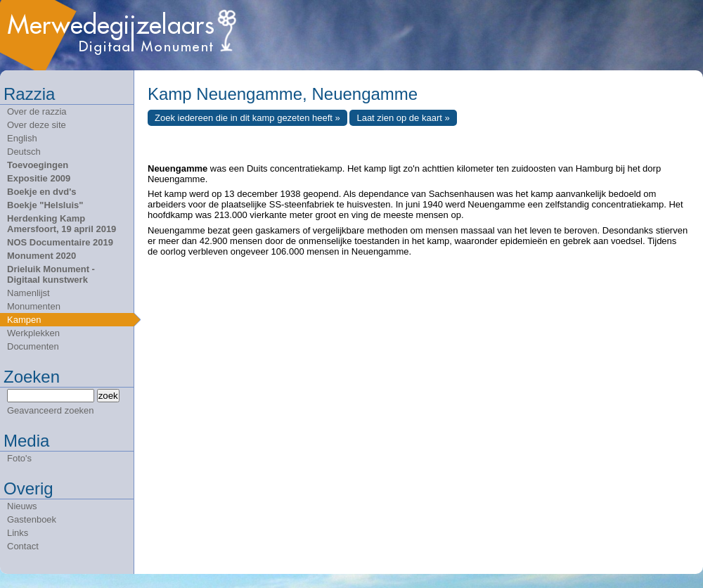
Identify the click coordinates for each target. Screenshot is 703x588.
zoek (108, 396)
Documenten (33, 346)
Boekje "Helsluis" (45, 205)
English (22, 138)
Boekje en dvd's (41, 192)
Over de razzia (37, 111)
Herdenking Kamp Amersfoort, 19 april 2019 (62, 224)
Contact (23, 546)
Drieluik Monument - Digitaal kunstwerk (51, 274)
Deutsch (24, 152)
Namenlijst (28, 293)
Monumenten (34, 306)
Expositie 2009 (39, 178)
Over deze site (37, 125)
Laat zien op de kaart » (403, 118)
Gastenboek (32, 519)
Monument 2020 (41, 256)
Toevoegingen (38, 165)
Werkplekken (33, 333)
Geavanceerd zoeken (51, 410)
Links (18, 533)
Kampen (24, 320)
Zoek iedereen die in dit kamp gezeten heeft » (247, 118)
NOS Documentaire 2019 (60, 242)
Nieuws (22, 506)
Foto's (19, 458)
